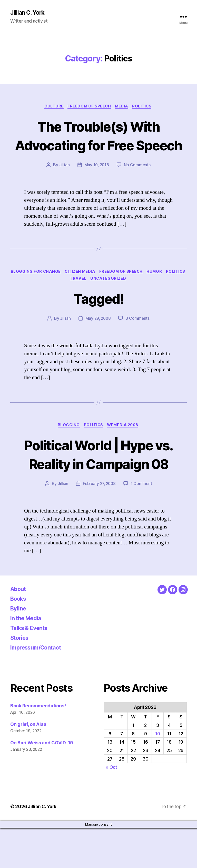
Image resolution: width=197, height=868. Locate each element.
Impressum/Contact (39, 688)
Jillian (64, 185)
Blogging (67, 446)
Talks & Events (31, 668)
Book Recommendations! (38, 746)
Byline (19, 649)
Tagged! (98, 319)
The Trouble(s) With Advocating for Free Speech (98, 145)
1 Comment (142, 524)
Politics (145, 107)
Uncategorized (122, 299)
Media (123, 107)
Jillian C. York (28, 13)
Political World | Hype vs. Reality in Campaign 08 (98, 485)
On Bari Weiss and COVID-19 (42, 783)
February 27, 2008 (99, 524)
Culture (52, 107)
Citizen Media (91, 292)
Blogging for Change (45, 292)
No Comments (138, 185)
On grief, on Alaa (28, 765)
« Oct (111, 808)
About (19, 629)
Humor (169, 292)
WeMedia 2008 (125, 446)
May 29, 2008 (98, 339)
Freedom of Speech (89, 107)
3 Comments (138, 339)
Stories (21, 678)
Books (19, 639)
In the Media (28, 658)
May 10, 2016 (96, 185)
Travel (90, 299)
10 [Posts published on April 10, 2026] (158, 774)
